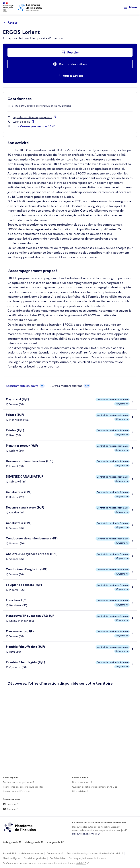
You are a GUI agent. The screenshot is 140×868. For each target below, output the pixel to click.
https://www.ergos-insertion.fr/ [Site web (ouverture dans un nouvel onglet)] (32, 126)
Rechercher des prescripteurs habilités (23, 787)
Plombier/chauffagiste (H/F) (25, 647)
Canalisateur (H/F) (19, 492)
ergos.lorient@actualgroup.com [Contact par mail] (32, 117)
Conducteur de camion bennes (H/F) (32, 538)
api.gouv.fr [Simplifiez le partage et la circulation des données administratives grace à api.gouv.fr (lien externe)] (54, 842)
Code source (53, 853)
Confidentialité (58, 858)
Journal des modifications (16, 791)
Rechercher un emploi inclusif (18, 782)
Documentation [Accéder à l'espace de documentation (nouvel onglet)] (81, 782)
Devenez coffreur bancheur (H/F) (30, 461)
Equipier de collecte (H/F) (24, 585)
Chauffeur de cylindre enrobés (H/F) (32, 554)
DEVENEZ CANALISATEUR (25, 476)
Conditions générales (35, 858)
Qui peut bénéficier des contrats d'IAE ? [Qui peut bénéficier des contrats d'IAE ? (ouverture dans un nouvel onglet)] (93, 787)
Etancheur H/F (16, 600)
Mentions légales (12, 858)
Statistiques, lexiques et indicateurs (87, 858)
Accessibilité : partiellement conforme (23, 853)
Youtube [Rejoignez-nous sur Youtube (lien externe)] (9, 809)
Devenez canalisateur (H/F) (25, 507)
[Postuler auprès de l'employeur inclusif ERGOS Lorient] (70, 52)
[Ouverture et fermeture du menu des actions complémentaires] (70, 76)
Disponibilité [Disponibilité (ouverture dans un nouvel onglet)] (79, 791)
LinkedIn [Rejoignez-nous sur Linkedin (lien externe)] (9, 804)
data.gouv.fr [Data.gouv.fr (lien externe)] (33, 842)
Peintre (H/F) (15, 415)
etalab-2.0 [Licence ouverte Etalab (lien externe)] (81, 863)
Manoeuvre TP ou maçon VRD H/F (30, 616)
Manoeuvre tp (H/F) (20, 631)
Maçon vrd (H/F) (17, 399)
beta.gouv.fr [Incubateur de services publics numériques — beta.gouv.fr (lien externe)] (10, 842)
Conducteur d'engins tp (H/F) (27, 569)
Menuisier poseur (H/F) (22, 446)
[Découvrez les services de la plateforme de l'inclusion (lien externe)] (20, 827)
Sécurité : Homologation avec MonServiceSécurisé (93, 853)
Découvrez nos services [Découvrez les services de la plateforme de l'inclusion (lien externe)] (84, 834)
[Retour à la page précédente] (12, 23)
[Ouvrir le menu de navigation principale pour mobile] (129, 7)
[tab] (25, 386)
